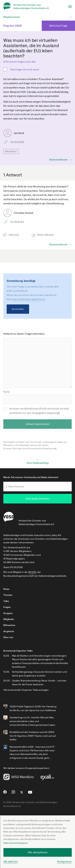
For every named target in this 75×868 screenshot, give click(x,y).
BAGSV (32, 572)
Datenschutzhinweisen (15, 843)
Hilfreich (14, 235)
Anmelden (18, 309)
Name (6, 392)
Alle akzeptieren (38, 852)
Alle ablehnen (11, 862)
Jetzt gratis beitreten (38, 498)
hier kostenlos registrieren (29, 299)
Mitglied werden (12, 17)
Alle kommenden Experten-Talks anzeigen (26, 690)
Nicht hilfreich (46, 235)
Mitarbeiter (11, 151)
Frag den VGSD (17, 26)
